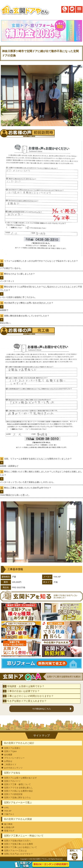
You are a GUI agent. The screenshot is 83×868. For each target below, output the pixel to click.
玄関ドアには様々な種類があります (21, 778)
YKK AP (8, 811)
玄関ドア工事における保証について (21, 847)
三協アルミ (9, 814)
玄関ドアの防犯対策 (13, 794)
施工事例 (8, 824)
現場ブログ (9, 831)
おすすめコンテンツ (13, 768)
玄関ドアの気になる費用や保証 (18, 791)
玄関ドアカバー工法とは (15, 851)
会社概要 (8, 755)
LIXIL (6, 807)
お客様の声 (9, 827)
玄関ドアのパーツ (12, 781)
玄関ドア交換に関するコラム (17, 797)
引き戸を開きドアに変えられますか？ (27, 701)
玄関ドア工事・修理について (17, 784)
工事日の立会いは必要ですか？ (23, 691)
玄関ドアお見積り (12, 748)
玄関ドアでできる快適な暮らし (18, 788)
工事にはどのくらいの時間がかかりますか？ (30, 696)
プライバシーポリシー (14, 758)
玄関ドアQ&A (10, 751)
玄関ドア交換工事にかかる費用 (18, 844)
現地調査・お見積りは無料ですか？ (26, 686)
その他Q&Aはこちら (41, 709)
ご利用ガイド (10, 764)
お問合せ (8, 761)
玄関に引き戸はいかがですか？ (18, 854)
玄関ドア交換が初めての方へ (17, 841)
